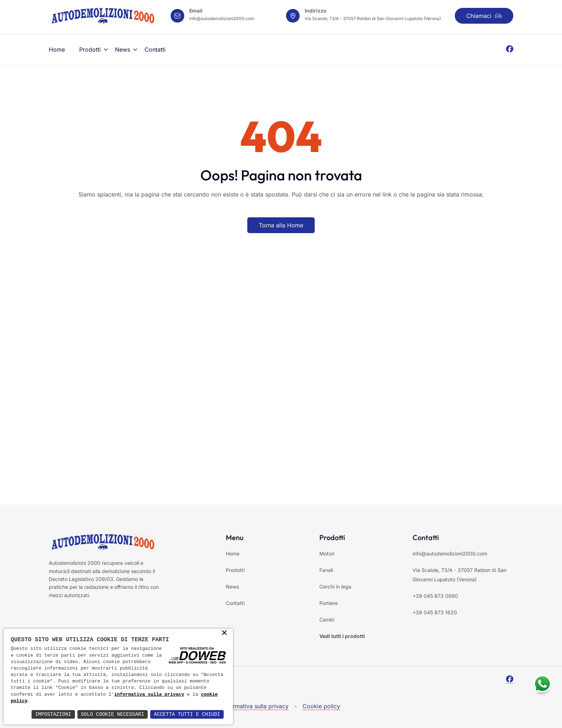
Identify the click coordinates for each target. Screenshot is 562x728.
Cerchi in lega (335, 587)
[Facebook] (510, 49)
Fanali (326, 570)
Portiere (328, 603)
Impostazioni (53, 714)
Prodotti (90, 49)
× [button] (224, 633)
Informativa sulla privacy (255, 706)
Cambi (327, 620)
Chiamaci (484, 16)
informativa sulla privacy (149, 695)
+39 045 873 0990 (435, 596)
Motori (327, 554)
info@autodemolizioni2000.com (222, 18)
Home (57, 49)
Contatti (155, 49)
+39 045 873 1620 (435, 612)
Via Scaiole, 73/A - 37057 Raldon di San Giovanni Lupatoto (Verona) (373, 18)
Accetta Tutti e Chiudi (187, 714)
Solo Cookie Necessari (113, 714)
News (123, 49)
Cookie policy (321, 706)
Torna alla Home (281, 225)
